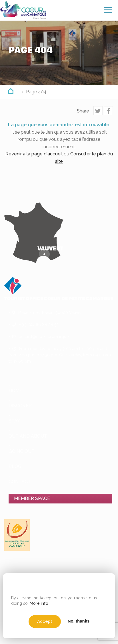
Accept (45, 621)
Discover (20, 406)
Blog (15, 466)
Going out (22, 451)
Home (15, 391)
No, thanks (79, 621)
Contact (20, 482)
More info (39, 603)
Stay (14, 421)
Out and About (28, 436)
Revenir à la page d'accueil (34, 154)
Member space (32, 498)
